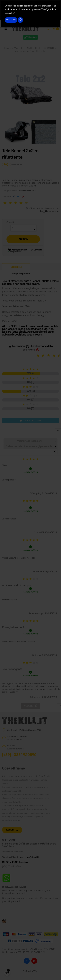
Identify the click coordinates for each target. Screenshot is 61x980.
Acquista (23, 239)
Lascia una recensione (31, 420)
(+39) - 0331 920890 (19, 755)
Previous (3, 132)
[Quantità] (22, 228)
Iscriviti (10, 830)
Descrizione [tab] (16, 267)
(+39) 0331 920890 (11, 867)
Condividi (14, 197)
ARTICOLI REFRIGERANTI (24, 191)
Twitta (18, 197)
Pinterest (23, 197)
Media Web (32, 972)
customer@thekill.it (15, 749)
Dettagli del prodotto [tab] (21, 274)
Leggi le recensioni (50, 211)
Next (58, 132)
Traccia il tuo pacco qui (12, 852)
